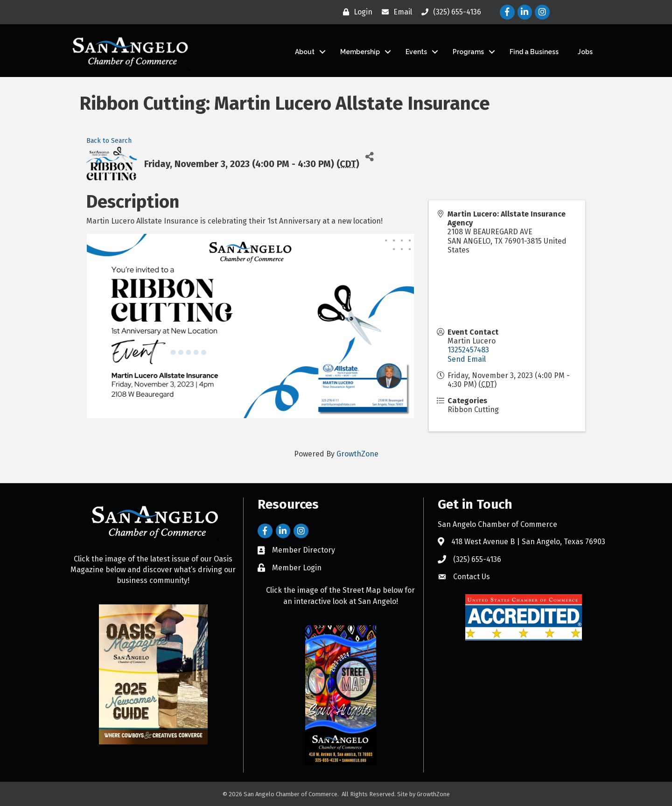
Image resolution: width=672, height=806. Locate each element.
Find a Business (534, 52)
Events (416, 52)
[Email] (395, 12)
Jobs (585, 52)
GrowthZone (357, 453)
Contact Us (472, 577)
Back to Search (109, 141)
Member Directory (304, 550)
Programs (468, 52)
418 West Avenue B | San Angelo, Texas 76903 (528, 542)
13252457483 (468, 350)
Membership (360, 52)
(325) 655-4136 (477, 559)
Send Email (467, 359)
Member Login (297, 568)
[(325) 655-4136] (449, 12)
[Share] (370, 157)
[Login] (355, 12)
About (305, 52)
